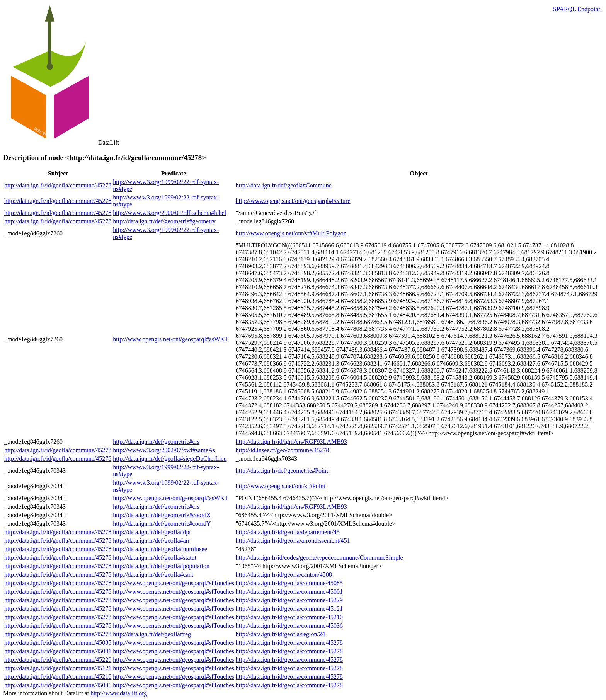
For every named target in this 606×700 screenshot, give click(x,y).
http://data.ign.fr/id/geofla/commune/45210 (289, 617)
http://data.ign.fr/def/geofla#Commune (284, 185)
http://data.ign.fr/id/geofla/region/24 (280, 634)
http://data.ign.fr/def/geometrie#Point (282, 471)
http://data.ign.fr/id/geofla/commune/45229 (289, 600)
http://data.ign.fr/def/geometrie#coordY (162, 524)
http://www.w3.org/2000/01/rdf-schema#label (169, 213)
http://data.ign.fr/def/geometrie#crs (156, 442)
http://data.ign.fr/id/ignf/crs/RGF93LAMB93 (291, 442)
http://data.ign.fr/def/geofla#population (161, 566)
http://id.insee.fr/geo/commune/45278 (283, 450)
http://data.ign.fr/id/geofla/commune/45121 (289, 609)
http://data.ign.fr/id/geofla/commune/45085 (289, 583)
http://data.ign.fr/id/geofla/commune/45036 (289, 626)
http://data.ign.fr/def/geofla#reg (152, 634)
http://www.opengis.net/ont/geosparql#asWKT (170, 339)
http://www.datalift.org (119, 693)
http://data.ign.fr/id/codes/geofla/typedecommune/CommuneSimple (319, 558)
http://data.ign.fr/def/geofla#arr (151, 541)
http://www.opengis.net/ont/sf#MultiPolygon (291, 233)
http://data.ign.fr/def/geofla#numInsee (160, 549)
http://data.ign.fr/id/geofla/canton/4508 (284, 575)
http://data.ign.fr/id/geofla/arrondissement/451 (293, 541)
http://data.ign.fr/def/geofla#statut (155, 558)
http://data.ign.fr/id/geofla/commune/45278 (58, 185)
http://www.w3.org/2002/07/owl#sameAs (164, 450)
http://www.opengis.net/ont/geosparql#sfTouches (173, 583)
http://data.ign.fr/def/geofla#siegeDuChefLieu (170, 459)
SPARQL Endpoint (577, 9)
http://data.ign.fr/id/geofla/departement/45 (288, 532)
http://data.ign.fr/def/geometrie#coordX (162, 515)
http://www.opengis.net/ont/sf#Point (281, 486)
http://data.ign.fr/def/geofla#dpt (152, 532)
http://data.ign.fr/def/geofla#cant (153, 575)
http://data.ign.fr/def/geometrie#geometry (164, 221)
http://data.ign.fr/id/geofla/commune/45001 (289, 592)
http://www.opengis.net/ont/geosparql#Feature (293, 201)
